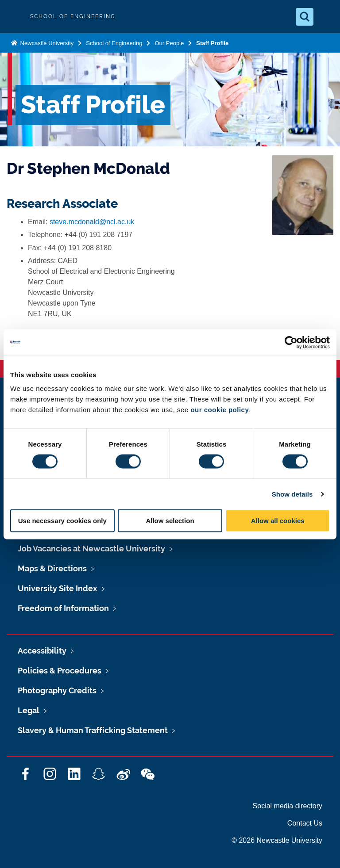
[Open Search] (305, 17)
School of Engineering (114, 43)
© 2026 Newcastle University (277, 840)
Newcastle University (46, 43)
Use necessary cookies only (62, 521)
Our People (169, 43)
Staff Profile (212, 43)
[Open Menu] (326, 17)
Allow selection (170, 521)
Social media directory (288, 806)
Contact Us (305, 823)
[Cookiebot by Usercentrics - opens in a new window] (291, 342)
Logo (14, 17)
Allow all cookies (278, 521)
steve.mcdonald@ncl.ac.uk (92, 222)
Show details (292, 494)
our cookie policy (220, 410)
